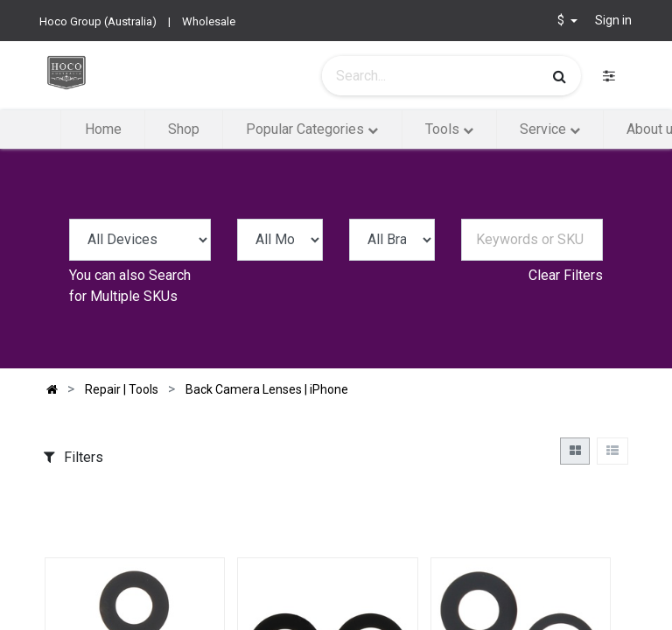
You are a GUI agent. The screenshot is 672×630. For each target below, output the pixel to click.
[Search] (560, 76)
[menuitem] (102, 129)
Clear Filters (566, 275)
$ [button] (562, 20)
